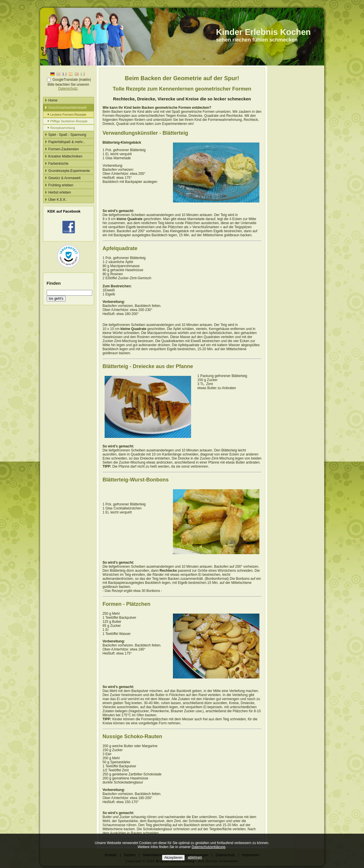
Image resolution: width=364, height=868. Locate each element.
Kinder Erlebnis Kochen (264, 32)
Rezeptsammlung (63, 128)
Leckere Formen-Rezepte (68, 115)
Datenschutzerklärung (209, 847)
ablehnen (195, 857)
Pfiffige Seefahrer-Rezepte (69, 121)
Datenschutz (68, 89)
